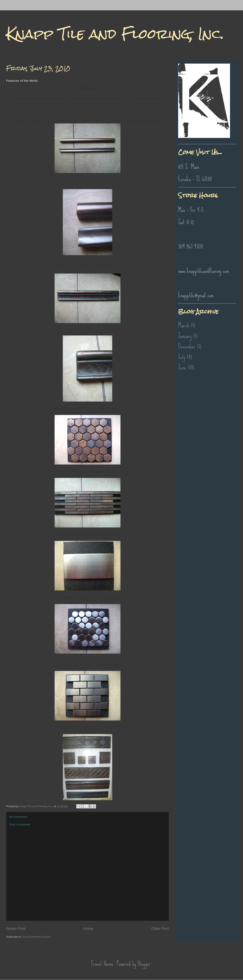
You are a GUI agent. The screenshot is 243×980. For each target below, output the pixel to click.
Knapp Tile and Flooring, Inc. (115, 34)
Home (88, 929)
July (182, 357)
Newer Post (16, 929)
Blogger (144, 964)
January (185, 336)
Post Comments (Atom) (37, 937)
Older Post (160, 929)
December (187, 346)
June (182, 367)
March (184, 325)
